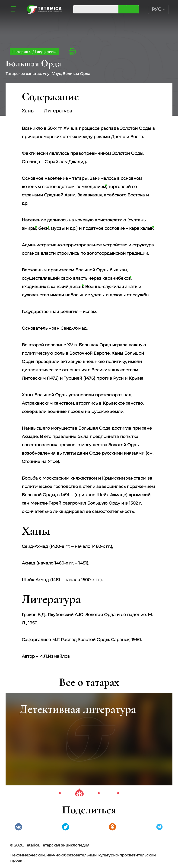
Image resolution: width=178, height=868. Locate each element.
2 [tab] (79, 793)
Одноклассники (112, 827)
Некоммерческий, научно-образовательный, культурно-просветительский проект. (83, 858)
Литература (58, 111)
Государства (46, 51)
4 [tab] (118, 793)
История (21, 51)
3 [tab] (99, 793)
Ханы (28, 111)
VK (19, 827)
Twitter (66, 827)
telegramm (159, 827)
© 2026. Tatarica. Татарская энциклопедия (50, 845)
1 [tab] (60, 793)
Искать (133, 9)
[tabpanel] (89, 739)
